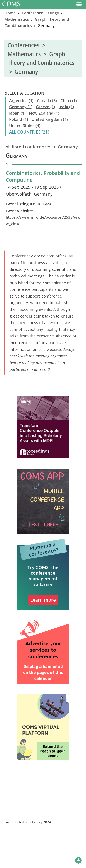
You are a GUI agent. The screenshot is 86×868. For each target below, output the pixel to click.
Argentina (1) (21, 100)
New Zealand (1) (44, 113)
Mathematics (17, 19)
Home (10, 13)
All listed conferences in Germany (42, 147)
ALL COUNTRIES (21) (29, 132)
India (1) (66, 107)
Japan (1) (17, 113)
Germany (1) (21, 107)
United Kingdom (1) (50, 119)
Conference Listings (40, 13)
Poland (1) (19, 119)
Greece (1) (46, 107)
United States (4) (25, 125)
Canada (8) (47, 100)
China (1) (69, 100)
